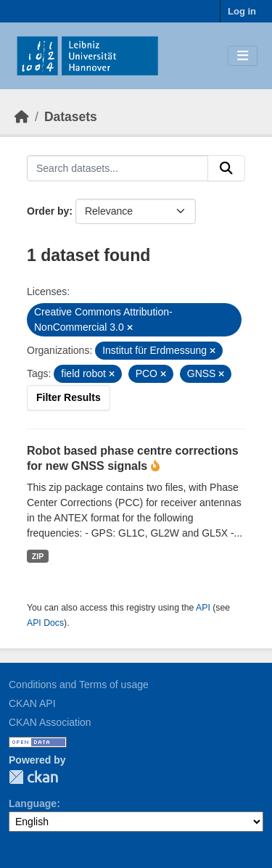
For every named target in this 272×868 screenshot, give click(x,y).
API (203, 608)
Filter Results (69, 397)
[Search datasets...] (118, 168)
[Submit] (226, 168)
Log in (242, 11)
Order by (48, 211)
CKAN (33, 777)
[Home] (22, 117)
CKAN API (32, 703)
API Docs (45, 623)
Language (33, 803)
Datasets (71, 117)
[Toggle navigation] (243, 56)
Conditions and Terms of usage (79, 685)
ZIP (38, 556)
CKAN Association (50, 722)
